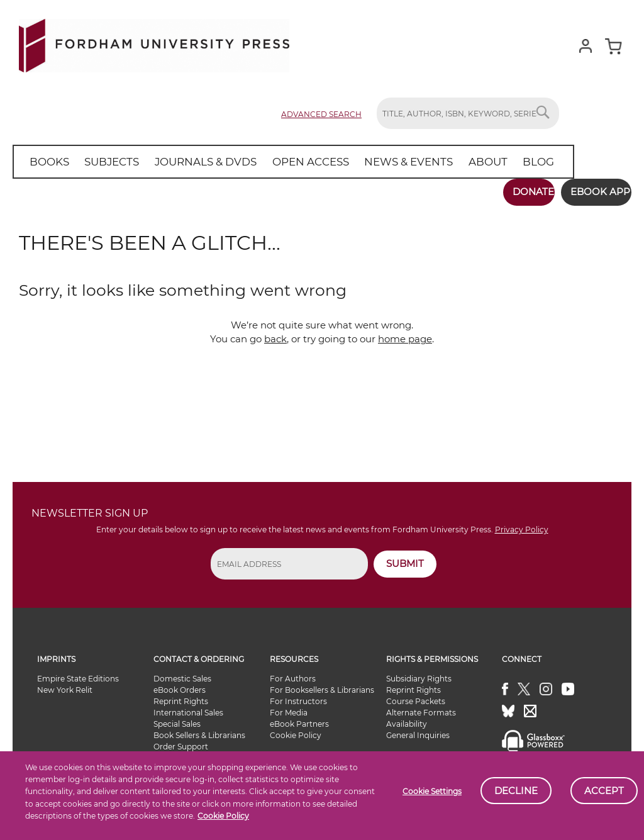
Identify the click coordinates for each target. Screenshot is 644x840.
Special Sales (177, 718)
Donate (516, 192)
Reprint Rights (181, 696)
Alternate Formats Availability (421, 713)
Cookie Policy (296, 730)
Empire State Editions (78, 673)
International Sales (188, 707)
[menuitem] (47, 162)
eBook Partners (299, 718)
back (275, 333)
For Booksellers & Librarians (322, 684)
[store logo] (154, 43)
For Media (289, 707)
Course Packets (416, 696)
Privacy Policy (522, 524)
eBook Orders (180, 684)
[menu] (276, 162)
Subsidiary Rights (419, 673)
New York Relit (65, 684)
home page (405, 333)
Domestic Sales (182, 673)
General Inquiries (418, 730)
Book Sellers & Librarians (199, 730)
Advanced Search (321, 114)
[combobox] (468, 113)
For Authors (293, 673)
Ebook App (592, 192)
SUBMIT (405, 558)
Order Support (181, 741)
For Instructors (298, 696)
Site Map (295, 774)
